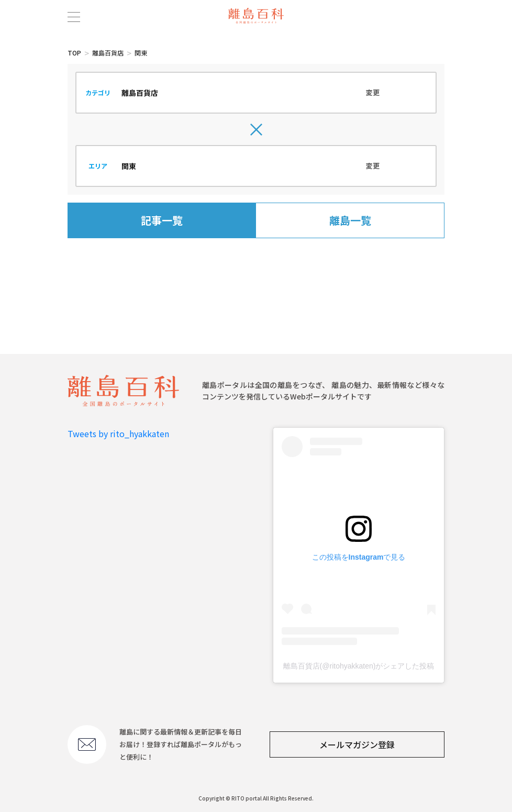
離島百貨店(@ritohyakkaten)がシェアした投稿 (359, 666)
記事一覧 (162, 220)
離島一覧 (350, 220)
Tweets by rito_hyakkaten (118, 433)
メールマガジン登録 (357, 744)
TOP (74, 53)
